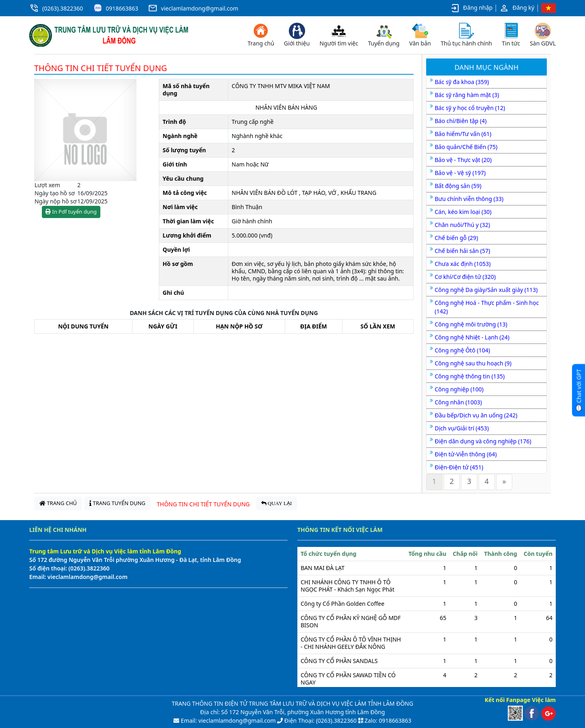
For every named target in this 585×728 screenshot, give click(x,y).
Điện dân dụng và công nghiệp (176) (483, 441)
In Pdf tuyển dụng (71, 212)
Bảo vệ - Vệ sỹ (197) (460, 173)
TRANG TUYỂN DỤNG (117, 503)
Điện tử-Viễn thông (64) (466, 454)
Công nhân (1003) (458, 402)
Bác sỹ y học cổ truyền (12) (470, 108)
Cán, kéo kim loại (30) (463, 212)
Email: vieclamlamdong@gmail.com (227, 720)
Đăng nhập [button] (471, 8)
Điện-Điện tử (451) (459, 467)
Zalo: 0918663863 (388, 720)
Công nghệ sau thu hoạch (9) (473, 363)
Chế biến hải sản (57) (462, 251)
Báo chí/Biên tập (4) (461, 121)
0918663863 (122, 8)
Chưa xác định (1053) (463, 264)
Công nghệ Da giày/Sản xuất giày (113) (486, 290)
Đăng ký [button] (517, 8)
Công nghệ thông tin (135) (470, 376)
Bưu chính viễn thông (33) (469, 199)
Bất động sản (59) (458, 186)
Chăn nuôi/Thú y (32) (462, 225)
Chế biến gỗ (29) (456, 238)
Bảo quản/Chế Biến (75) (466, 147)
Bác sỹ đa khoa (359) (462, 82)
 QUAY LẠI (277, 503)
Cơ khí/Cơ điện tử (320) (465, 277)
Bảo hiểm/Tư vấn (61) (463, 134)
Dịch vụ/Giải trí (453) (462, 428)
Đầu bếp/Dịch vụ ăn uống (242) (476, 415)
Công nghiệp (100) (459, 389)
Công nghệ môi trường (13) (471, 324)
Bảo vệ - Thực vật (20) (463, 160)
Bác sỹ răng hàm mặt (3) (467, 95)
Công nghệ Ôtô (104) (462, 350)
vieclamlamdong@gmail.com (199, 8)
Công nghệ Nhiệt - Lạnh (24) (472, 337)
